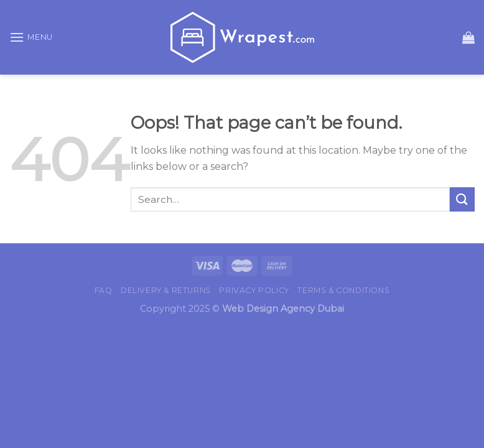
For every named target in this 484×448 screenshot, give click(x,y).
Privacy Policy (254, 290)
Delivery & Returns (166, 290)
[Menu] (31, 37)
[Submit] (462, 199)
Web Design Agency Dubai (283, 309)
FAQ (104, 290)
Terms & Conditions (343, 290)
